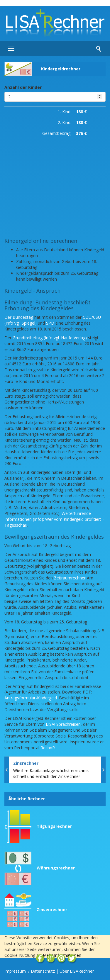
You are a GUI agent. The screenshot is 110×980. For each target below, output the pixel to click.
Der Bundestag (19, 317)
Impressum (16, 971)
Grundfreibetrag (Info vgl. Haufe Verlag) (50, 338)
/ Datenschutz (42, 971)
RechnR (48, 748)
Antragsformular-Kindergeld (31, 698)
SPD (50, 323)
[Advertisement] (55, 186)
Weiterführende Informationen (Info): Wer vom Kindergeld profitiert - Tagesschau (54, 519)
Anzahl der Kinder (23, 87)
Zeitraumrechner (70, 578)
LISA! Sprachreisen (63, 724)
